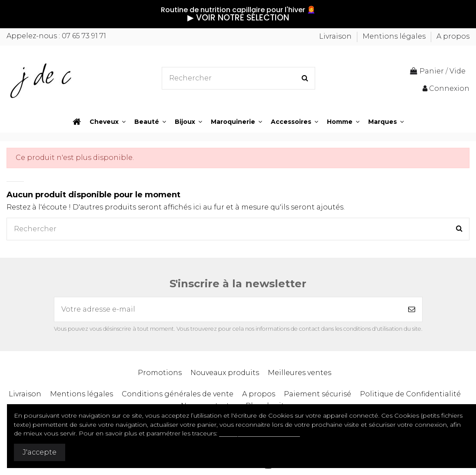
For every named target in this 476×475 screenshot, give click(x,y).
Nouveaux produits (225, 373)
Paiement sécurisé (318, 394)
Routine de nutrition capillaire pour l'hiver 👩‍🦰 (238, 10)
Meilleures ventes (300, 373)
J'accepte (40, 452)
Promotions (160, 373)
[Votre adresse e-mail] (228, 309)
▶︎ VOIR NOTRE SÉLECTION (238, 18)
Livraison (336, 36)
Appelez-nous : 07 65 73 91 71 (56, 36)
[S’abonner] (412, 309)
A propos (453, 36)
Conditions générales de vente (178, 394)
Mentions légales (395, 36)
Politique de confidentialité (260, 433)
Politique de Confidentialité (410, 394)
